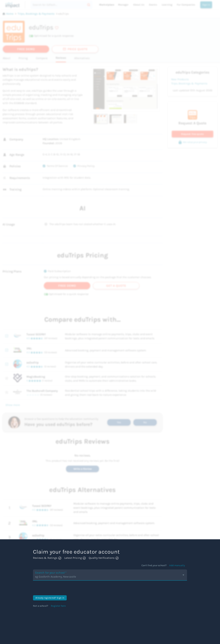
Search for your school (56, 575)
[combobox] (107, 577)
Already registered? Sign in (50, 598)
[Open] (183, 575)
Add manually (177, 565)
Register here (58, 606)
